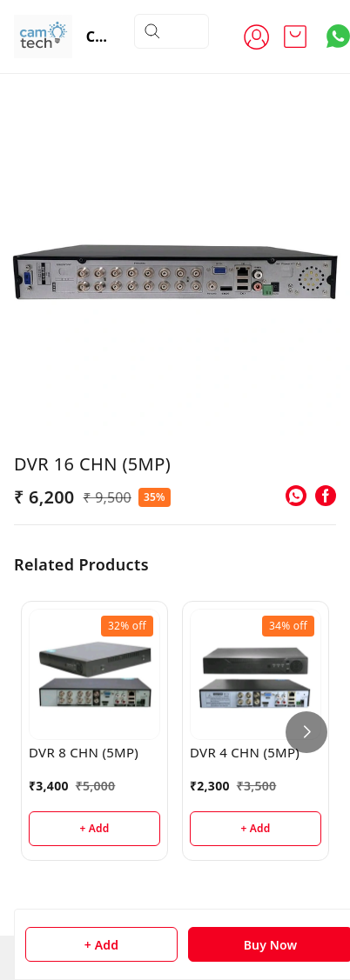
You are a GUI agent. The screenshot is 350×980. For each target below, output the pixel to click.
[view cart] (295, 37)
